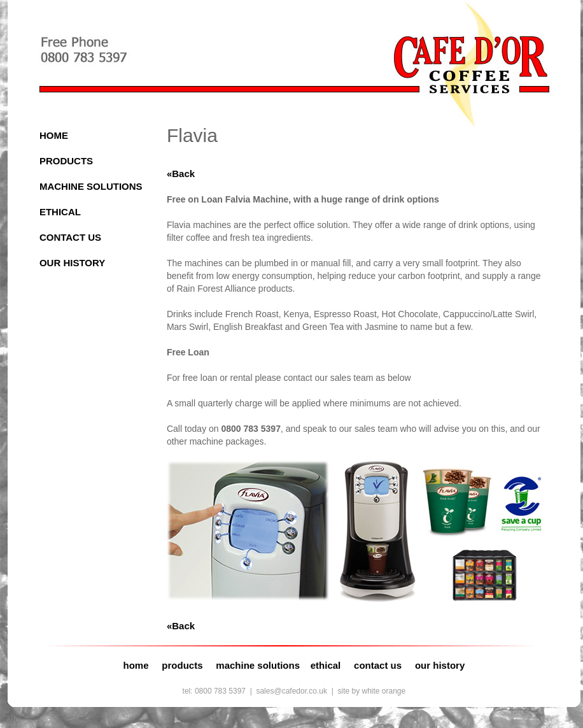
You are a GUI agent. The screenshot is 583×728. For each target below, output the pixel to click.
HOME (54, 135)
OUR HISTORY (72, 263)
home (136, 665)
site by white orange (371, 691)
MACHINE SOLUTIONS (91, 186)
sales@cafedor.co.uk (291, 691)
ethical (326, 665)
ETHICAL (60, 212)
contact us (378, 665)
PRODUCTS (66, 161)
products (182, 665)
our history (440, 665)
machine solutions (258, 665)
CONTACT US (70, 237)
